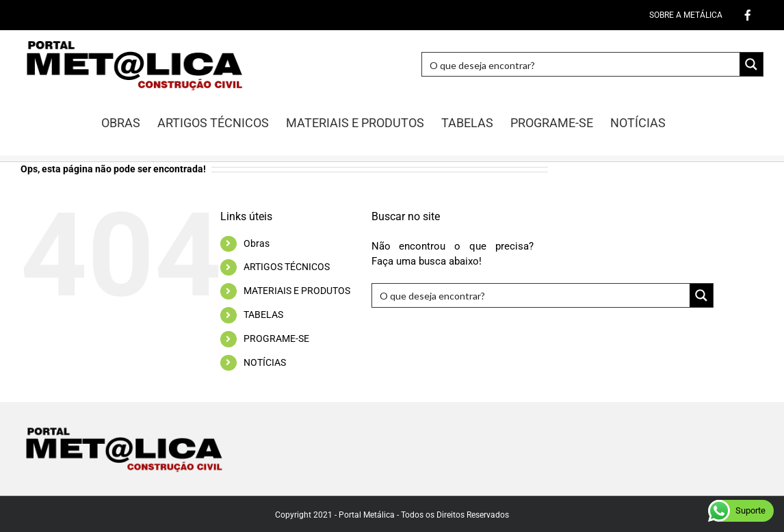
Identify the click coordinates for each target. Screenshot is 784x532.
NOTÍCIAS (265, 362)
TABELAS (263, 315)
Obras (257, 243)
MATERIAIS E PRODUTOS (297, 291)
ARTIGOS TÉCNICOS (287, 267)
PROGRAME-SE (276, 338)
